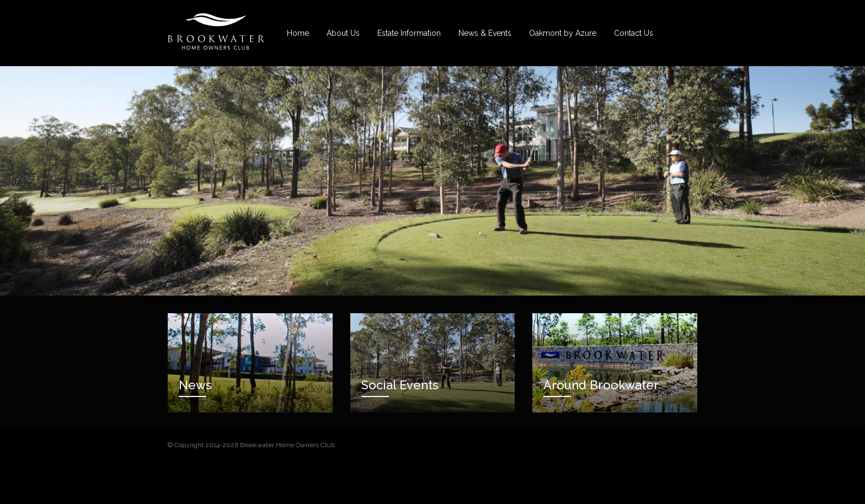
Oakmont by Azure (563, 33)
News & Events (485, 33)
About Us (343, 33)
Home (298, 33)
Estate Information (409, 33)
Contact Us (634, 33)
